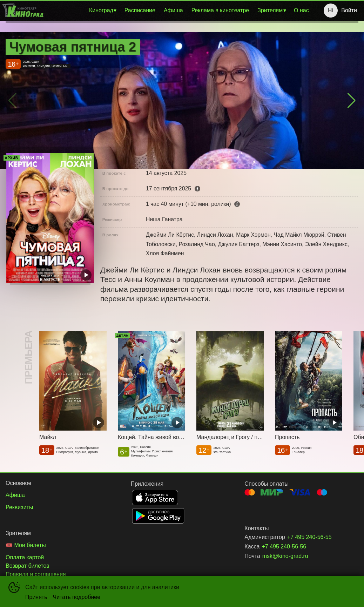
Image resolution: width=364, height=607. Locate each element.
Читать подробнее (77, 597)
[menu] (179, 11)
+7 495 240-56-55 (309, 537)
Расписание (140, 10)
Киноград (101, 10)
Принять (36, 597)
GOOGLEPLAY (158, 516)
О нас (301, 10)
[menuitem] (103, 11)
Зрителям (270, 10)
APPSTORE (155, 498)
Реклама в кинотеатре (220, 10)
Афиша (173, 10)
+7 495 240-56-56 (284, 547)
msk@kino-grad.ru (285, 556)
